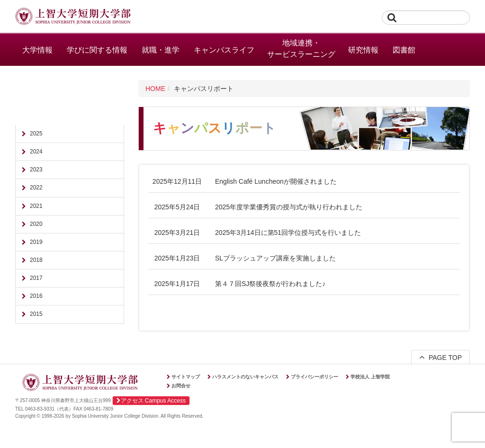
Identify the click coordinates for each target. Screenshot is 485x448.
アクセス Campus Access (151, 401)
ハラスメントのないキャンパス (245, 377)
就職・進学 (161, 50)
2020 (36, 224)
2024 (36, 152)
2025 (36, 134)
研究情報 (363, 50)
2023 (36, 170)
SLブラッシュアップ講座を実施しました (275, 258)
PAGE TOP (440, 357)
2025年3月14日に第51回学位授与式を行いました (288, 233)
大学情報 (37, 50)
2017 (36, 278)
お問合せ (181, 386)
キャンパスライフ (224, 50)
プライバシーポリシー (314, 377)
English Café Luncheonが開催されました (276, 181)
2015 (36, 314)
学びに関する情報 (97, 50)
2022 (36, 188)
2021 (36, 206)
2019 (36, 242)
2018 (36, 260)
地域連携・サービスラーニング (301, 49)
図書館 (404, 50)
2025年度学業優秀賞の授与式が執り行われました (289, 207)
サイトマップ (186, 377)
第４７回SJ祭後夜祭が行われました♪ (270, 284)
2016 (36, 296)
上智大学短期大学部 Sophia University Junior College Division (73, 17)
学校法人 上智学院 (370, 377)
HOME (155, 89)
